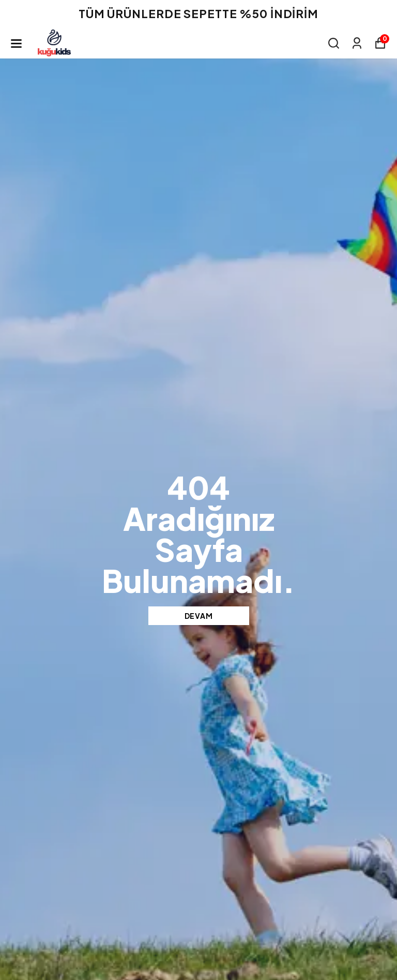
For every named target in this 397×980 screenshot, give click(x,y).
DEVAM (199, 616)
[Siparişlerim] (357, 43)
